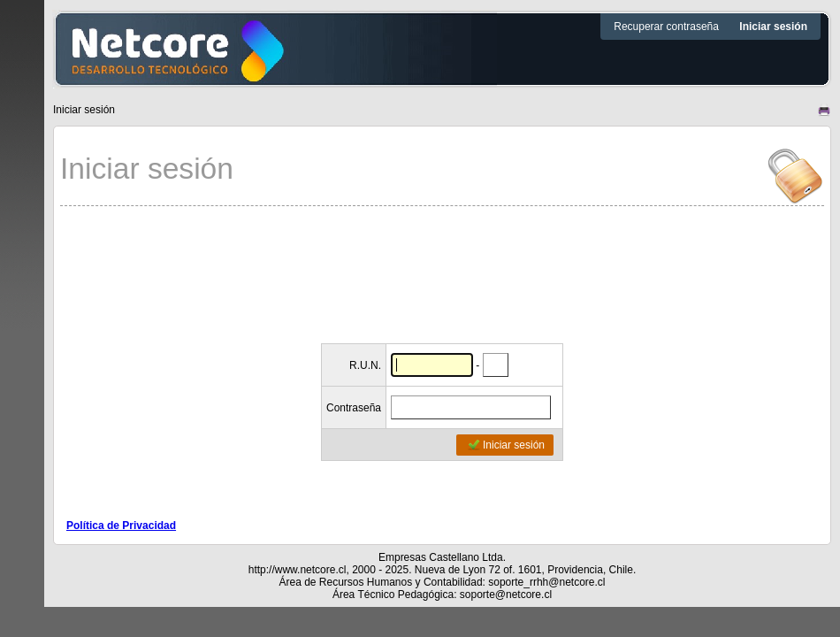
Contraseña (354, 408)
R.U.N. (365, 365)
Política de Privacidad (121, 526)
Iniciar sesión (506, 445)
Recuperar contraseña (668, 27)
